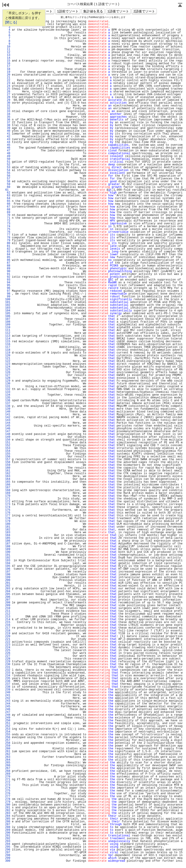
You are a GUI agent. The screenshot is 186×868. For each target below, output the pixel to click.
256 (8, 737)
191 (8, 555)
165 (8, 482)
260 (8, 749)
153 (8, 448)
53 (8, 168)
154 (8, 451)
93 (8, 280)
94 (8, 283)
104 (8, 311)
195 (8, 566)
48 (8, 153)
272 (8, 782)
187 (8, 544)
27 (8, 95)
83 (8, 252)
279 (8, 802)
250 (8, 721)
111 (8, 330)
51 (8, 162)
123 (8, 364)
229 (8, 662)
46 (8, 148)
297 (8, 853)
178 (8, 518)
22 (8, 80)
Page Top (180, 5)
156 (8, 457)
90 (8, 271)
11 (8, 50)
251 (8, 723)
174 (8, 507)
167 (8, 488)
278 (8, 799)
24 (8, 86)
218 (8, 631)
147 (8, 431)
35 (8, 117)
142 (8, 417)
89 (8, 269)
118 (8, 350)
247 (8, 712)
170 (8, 496)
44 (8, 142)
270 (8, 777)
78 (8, 238)
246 (8, 709)
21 (8, 78)
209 (8, 605)
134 (8, 395)
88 (8, 266)
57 (8, 179)
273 (8, 785)
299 (8, 858)
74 (8, 226)
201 (8, 583)
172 (8, 502)
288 (8, 827)
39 (8, 128)
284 (8, 816)
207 (8, 600)
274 (8, 788)
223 (8, 645)
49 (8, 156)
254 (8, 732)
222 (8, 642)
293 (8, 841)
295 (8, 847)
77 (8, 235)
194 (8, 563)
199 (8, 577)
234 (8, 676)
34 (8, 114)
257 (8, 740)
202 (8, 586)
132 (8, 389)
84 (8, 255)
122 (8, 361)
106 (8, 316)
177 (8, 516)
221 (8, 639)
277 (8, 796)
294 (8, 844)
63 (8, 196)
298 (8, 855)
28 (8, 97)
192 (8, 558)
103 (8, 308)
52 (8, 165)
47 (8, 151)
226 (8, 653)
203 (8, 589)
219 (8, 634)
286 (8, 822)
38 (8, 125)
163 (8, 476)
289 (8, 830)
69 (8, 212)
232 (8, 670)
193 (8, 561)
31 (8, 106)
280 (8, 805)
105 (8, 314)
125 (8, 370)
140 (8, 412)
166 (8, 485)
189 (8, 549)
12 (8, 52)
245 (8, 707)
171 (8, 499)
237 (8, 684)
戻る (6, 5)
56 (8, 176)
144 (8, 423)
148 (8, 434)
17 (8, 66)
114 (8, 339)
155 (8, 454)
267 (8, 768)
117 (8, 347)
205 (8, 594)
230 (8, 664)
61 (6, 190)
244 (8, 704)
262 (8, 754)
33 (8, 111)
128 (8, 378)
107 (8, 319)
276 (8, 794)
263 (8, 757)
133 (8, 392)
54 (8, 170)
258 (8, 743)
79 (8, 241)
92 (8, 277)
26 (8, 92)
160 (8, 468)
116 (8, 344)
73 (8, 224)
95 (8, 285)
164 (8, 479)
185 (8, 538)
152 (8, 445)
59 (8, 184)
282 (8, 810)
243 (8, 701)
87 (8, 263)
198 (8, 575)
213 (8, 617)
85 (8, 257)
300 (8, 861)
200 (8, 580)
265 (8, 763)
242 (8, 698)
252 (8, 726)
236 (8, 681)
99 (8, 297)
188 (8, 547)
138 (8, 406)
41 (8, 134)
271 (8, 780)
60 (8, 187)
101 (8, 302)
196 (8, 569)
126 (8, 372)
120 (8, 356)
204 (8, 591)
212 (8, 614)
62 (8, 193)
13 (8, 55)
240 (8, 693)
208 (8, 603)
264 (8, 760)
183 (8, 532)
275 (8, 791)
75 (8, 229)
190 (8, 552)
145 (8, 426)
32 (8, 109)
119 (8, 353)
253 (8, 729)
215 (8, 622)
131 (8, 387)
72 (8, 221)
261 (8, 751)
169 (8, 493)
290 (8, 833)
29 (8, 100)
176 (8, 513)
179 (8, 521)
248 (8, 715)
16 (8, 64)
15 (8, 61)
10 (8, 47)
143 (8, 420)
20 (8, 75)
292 (8, 839)
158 (8, 462)
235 (8, 678)
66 (8, 204)
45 (8, 145)
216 (8, 625)
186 (8, 541)
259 (8, 746)
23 (8, 83)
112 (8, 333)
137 (8, 403)
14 (8, 58)
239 (8, 690)
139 (8, 409)
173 (8, 504)
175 (8, 510)
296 (8, 850)
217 (8, 628)
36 (8, 120)
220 (8, 636)
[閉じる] (11, 22)
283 (8, 813)
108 (8, 322)
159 (8, 465)
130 (8, 384)
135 (8, 398)
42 (8, 137)
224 (8, 648)
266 (8, 766)
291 (8, 836)
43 (8, 139)
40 (8, 131)
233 (8, 673)
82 (8, 249)
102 (8, 305)
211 (8, 611)
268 (8, 771)
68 (8, 210)
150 (8, 440)
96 (8, 288)
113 (8, 336)
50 (8, 159)
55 (8, 173)
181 (8, 527)
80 (8, 243)
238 (8, 687)
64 (8, 198)
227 (8, 656)
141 (8, 415)
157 (8, 460)
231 (8, 667)
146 (8, 429)
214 (8, 620)
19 (8, 72)
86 (8, 260)
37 (8, 123)
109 (8, 325)
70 (8, 215)
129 (8, 381)
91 (8, 274)
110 (8, 328)
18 (8, 69)
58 (8, 182)
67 (8, 207)
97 (8, 291)
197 (8, 572)
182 (8, 530)
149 (8, 437)
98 (8, 294)
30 (8, 103)
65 (8, 201)
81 (8, 246)
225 (8, 650)
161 (8, 471)
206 (8, 597)
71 (8, 218)
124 (8, 367)
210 (8, 608)
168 (8, 490)
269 (8, 774)
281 (8, 808)
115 (8, 342)
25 (8, 89)
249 (8, 718)
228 (8, 659)
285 (8, 819)
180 (8, 524)
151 (8, 443)
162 (8, 474)
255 (8, 735)
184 (8, 535)
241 (8, 695)
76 (8, 232)
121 (8, 358)
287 (8, 824)
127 (8, 375)
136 (8, 401)
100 (8, 299)
